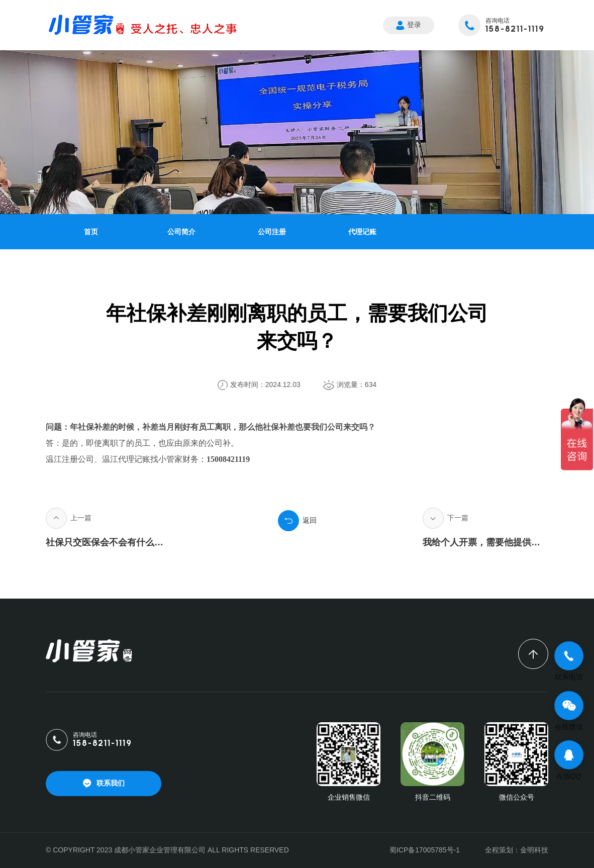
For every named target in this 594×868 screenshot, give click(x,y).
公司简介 (181, 232)
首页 (91, 232)
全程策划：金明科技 (517, 850)
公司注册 (272, 232)
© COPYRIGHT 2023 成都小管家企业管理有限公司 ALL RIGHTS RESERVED (167, 850)
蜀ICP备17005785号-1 (425, 850)
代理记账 (362, 232)
